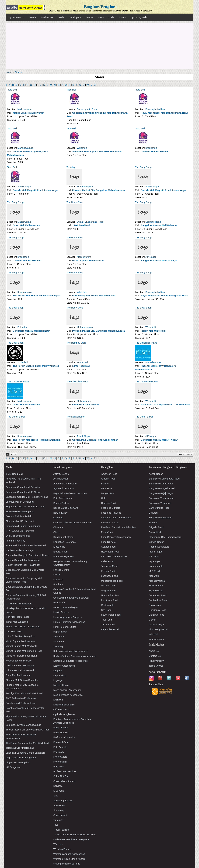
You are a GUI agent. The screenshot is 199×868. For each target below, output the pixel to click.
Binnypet (154, 522)
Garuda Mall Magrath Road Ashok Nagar (35, 190)
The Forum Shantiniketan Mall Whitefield (36, 366)
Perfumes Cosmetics (64, 737)
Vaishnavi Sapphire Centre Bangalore (26, 753)
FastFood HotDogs (111, 513)
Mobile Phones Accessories (68, 695)
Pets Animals (60, 747)
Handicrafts (59, 602)
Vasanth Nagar (157, 624)
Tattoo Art (58, 820)
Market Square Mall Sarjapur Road (24, 651)
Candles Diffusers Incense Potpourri (73, 522)
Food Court (107, 532)
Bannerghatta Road (87, 109)
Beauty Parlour (61, 503)
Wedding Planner (63, 849)
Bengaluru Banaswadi (161, 518)
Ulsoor (152, 620)
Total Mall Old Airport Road (20, 748)
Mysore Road (156, 590)
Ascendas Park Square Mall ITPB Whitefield (97, 151)
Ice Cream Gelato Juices (114, 556)
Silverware (59, 791)
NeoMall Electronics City (19, 661)
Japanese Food (109, 566)
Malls (111, 17)
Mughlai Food (108, 590)
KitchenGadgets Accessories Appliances (75, 656)
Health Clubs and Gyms (66, 607)
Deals (61, 17)
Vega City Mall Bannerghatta (21, 757)
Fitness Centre (61, 570)
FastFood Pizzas (110, 522)
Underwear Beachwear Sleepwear (72, 839)
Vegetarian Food (110, 629)
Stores (122, 17)
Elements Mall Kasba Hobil (20, 521)
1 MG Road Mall (81, 225)
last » (189, 455)
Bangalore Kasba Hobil (161, 484)
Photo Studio (60, 757)
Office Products (62, 709)
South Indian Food (111, 615)
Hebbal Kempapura (159, 547)
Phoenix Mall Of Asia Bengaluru (23, 680)
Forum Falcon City (16, 541)
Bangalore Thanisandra (161, 498)
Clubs (56, 532)
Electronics (59, 547)
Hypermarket (60, 632)
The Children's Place (146, 343)
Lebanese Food (109, 576)
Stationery (59, 810)
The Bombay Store (76, 343)
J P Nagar (151, 257)
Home (9, 72)
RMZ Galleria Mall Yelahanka (21, 698)
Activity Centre (61, 474)
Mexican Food (109, 586)
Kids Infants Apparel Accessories (71, 651)
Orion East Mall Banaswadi (20, 670)
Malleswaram (24, 109)
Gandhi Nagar (156, 542)
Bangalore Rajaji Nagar (161, 493)
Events (89, 17)
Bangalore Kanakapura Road (164, 479)
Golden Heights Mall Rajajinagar (23, 565)
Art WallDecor (61, 479)
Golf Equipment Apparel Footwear (71, 598)
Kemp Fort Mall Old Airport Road (23, 626)
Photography (60, 762)
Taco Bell (12, 90)
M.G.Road (82, 362)
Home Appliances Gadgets (68, 617)
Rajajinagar (155, 605)
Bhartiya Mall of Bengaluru (20, 502)
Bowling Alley (60, 513)
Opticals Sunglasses (64, 714)
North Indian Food (111, 595)
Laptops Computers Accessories (71, 661)
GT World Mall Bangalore (19, 604)
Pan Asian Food (110, 600)
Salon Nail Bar (61, 776)
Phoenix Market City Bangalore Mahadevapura (98, 190)
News (101, 17)
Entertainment (61, 552)
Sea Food (106, 610)
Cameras (58, 518)
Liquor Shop (60, 675)
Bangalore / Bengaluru (100, 7)
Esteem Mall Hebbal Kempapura (23, 526)
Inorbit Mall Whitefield (153, 331)
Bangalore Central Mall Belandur (159, 225)
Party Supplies (61, 732)
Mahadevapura (25, 148)
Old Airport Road (158, 595)
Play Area (59, 766)
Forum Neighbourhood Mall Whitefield (94, 296)
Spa (56, 796)
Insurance (59, 641)
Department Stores (63, 537)
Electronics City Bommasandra (165, 537)
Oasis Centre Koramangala (20, 665)
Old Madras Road (158, 600)
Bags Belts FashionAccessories (70, 493)
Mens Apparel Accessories (67, 690)
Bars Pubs (107, 488)
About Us (154, 651)
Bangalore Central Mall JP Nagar (159, 260)
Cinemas (58, 527)
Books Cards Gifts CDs (66, 508)
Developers (75, 17)
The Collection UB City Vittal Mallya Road (28, 730)
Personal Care (61, 742)
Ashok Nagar (24, 187)
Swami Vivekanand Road (90, 222)
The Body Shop (143, 167)
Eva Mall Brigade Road (18, 536)
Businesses (47, 17)
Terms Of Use (156, 666)
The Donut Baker (16, 417)
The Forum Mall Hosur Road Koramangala (37, 296)
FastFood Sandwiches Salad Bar (119, 527)
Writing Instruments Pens (67, 864)
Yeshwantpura (156, 639)
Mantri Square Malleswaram (28, 113)
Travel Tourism (61, 830)
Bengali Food (108, 493)
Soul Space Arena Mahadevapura (24, 725)
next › (181, 455)
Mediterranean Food (112, 581)
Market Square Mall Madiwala (21, 646)
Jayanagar (154, 561)
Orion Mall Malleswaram (26, 225)
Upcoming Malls (139, 17)
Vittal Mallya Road (159, 629)
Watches (58, 844)
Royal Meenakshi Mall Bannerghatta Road (164, 113)
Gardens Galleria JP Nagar (20, 550)
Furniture (58, 584)
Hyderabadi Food (110, 552)
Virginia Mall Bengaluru (18, 762)
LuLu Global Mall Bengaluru (20, 636)
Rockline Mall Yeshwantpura (21, 703)
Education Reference (65, 542)
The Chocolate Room (78, 381)
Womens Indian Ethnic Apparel (70, 859)
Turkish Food (108, 624)
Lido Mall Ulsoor (14, 631)
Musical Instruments (64, 705)
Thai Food (107, 620)
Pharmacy (59, 752)
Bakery (105, 484)
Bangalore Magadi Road (162, 488)
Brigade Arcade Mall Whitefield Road (25, 507)
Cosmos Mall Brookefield (155, 151)
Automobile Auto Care (65, 484)
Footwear (58, 579)
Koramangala (25, 292)
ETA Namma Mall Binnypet (20, 531)
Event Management (64, 556)
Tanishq (71, 167)
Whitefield (82, 148)
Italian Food (107, 561)
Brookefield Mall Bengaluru (20, 511)
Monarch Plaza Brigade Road (21, 656)
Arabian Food (108, 479)
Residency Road (158, 610)
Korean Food (108, 571)
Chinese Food (109, 503)
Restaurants (108, 605)
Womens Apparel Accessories (69, 854)
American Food (109, 474)
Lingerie (58, 670)
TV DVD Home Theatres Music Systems (75, 834)
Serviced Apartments (64, 781)
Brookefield (151, 148)
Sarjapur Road (153, 222)
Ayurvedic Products (64, 488)
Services (58, 786)
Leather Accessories (64, 666)
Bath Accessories (63, 498)
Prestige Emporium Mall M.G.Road (24, 693)
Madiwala (154, 576)
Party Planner (61, 728)
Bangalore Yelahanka (160, 503)
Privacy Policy (156, 661)
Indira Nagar (155, 552)
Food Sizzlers (108, 542)
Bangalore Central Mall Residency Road (27, 497)
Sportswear (59, 805)
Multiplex (58, 700)
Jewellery (58, 646)
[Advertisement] (100, 46)
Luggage (58, 680)
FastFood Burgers (111, 508)
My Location (15, 17)
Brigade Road (156, 527)
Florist (57, 575)
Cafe (104, 498)
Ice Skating (59, 637)
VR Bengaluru (13, 767)
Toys (56, 825)
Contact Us (155, 656)
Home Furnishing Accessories (69, 622)
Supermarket (60, 815)
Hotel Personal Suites (65, 627)
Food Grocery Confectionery (116, 537)
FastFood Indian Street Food (116, 518)
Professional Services (65, 771)
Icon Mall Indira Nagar (17, 617)
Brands (32, 17)
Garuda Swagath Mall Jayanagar (23, 560)
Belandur (22, 327)
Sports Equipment (63, 801)
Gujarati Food (108, 547)
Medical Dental (61, 685)
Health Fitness (61, 612)
